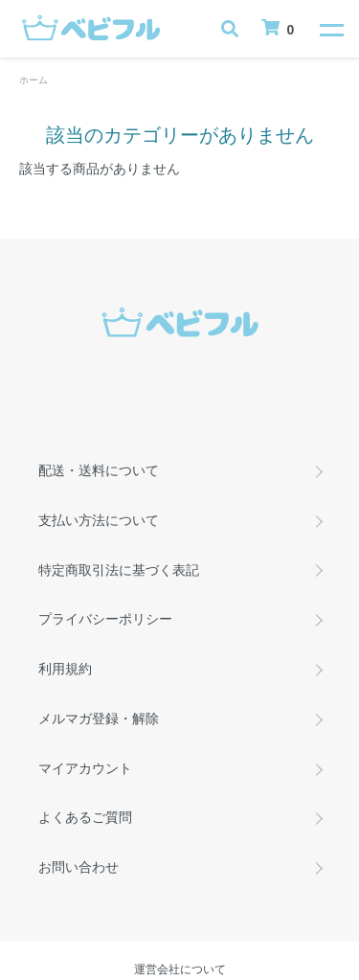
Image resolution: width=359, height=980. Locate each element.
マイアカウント (85, 768)
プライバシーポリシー (105, 619)
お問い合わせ (79, 867)
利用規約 (65, 669)
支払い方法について (99, 520)
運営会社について (180, 969)
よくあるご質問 (85, 817)
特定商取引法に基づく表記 (119, 570)
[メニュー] (330, 29)
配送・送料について (99, 470)
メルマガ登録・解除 (99, 718)
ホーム (34, 80)
